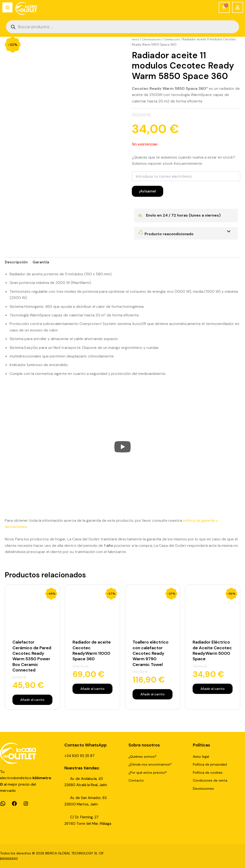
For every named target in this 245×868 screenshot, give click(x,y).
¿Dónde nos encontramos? (150, 765)
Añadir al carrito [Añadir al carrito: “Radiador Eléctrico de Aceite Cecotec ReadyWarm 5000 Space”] (213, 695)
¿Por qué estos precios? (148, 772)
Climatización (153, 39)
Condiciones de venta (210, 781)
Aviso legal (201, 756)
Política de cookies (208, 772)
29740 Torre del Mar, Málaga (90, 823)
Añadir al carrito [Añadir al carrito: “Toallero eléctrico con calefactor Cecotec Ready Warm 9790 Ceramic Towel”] (153, 695)
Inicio (136, 39)
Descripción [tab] (16, 262)
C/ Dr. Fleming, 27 (85, 817)
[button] (186, 233)
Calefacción (174, 39)
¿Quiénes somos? (142, 756)
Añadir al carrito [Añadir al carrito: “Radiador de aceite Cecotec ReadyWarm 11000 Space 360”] (92, 690)
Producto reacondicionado (167, 234)
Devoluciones (203, 788)
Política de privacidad (210, 765)
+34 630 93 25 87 (80, 756)
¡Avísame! (148, 191)
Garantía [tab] (41, 262)
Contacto (136, 781)
